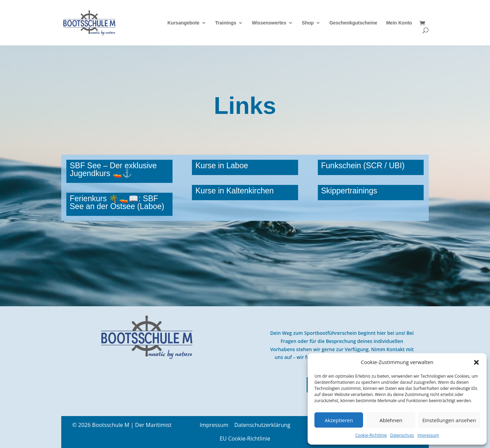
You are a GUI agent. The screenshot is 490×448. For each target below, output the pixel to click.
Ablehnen (391, 420)
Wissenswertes (269, 23)
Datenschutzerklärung (262, 425)
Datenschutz (402, 435)
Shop (308, 23)
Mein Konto (399, 23)
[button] (476, 362)
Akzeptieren (339, 420)
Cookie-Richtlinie (371, 435)
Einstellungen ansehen (449, 420)
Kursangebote (183, 23)
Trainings (226, 23)
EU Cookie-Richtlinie (245, 438)
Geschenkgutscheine (353, 23)
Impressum (428, 435)
